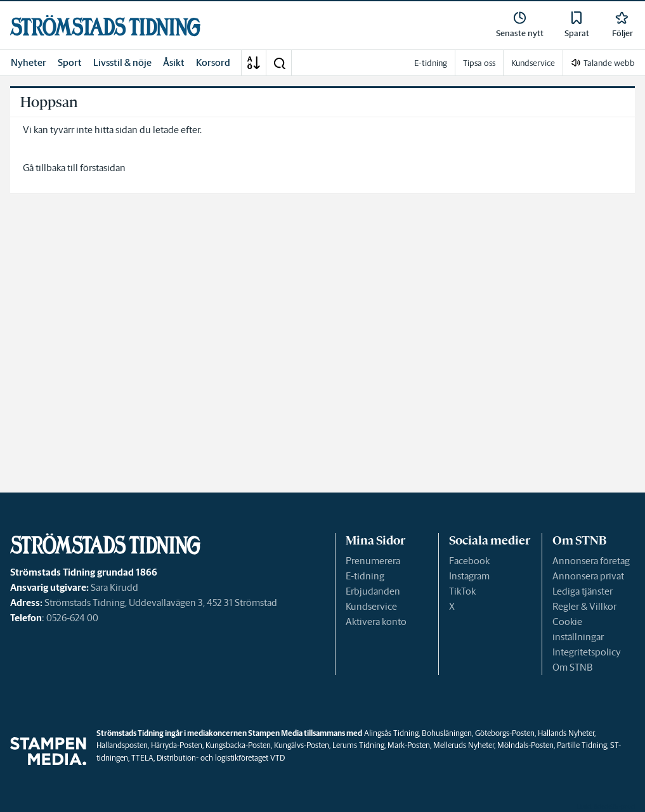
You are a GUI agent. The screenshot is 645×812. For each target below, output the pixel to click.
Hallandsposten (122, 745)
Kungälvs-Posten (302, 745)
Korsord (213, 62)
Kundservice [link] (533, 63)
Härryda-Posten (177, 745)
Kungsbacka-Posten (238, 745)
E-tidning (365, 576)
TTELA (142, 758)
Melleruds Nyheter (464, 745)
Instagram (469, 576)
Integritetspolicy (587, 652)
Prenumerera (373, 561)
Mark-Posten (409, 745)
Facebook (469, 561)
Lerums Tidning (358, 745)
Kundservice (371, 606)
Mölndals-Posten (525, 745)
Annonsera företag (591, 561)
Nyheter (29, 62)
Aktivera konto (376, 622)
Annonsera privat (588, 576)
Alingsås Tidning (391, 733)
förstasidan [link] (103, 168)
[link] (105, 26)
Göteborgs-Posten (505, 733)
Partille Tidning (582, 745)
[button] (279, 63)
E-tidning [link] (431, 63)
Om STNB (572, 667)
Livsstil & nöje (122, 62)
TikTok (462, 591)
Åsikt (174, 62)
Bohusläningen (447, 733)
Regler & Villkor (584, 606)
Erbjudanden (373, 591)
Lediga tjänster (583, 591)
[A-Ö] (254, 63)
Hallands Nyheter (566, 733)
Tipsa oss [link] (479, 63)
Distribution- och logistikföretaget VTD (221, 758)
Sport (70, 62)
